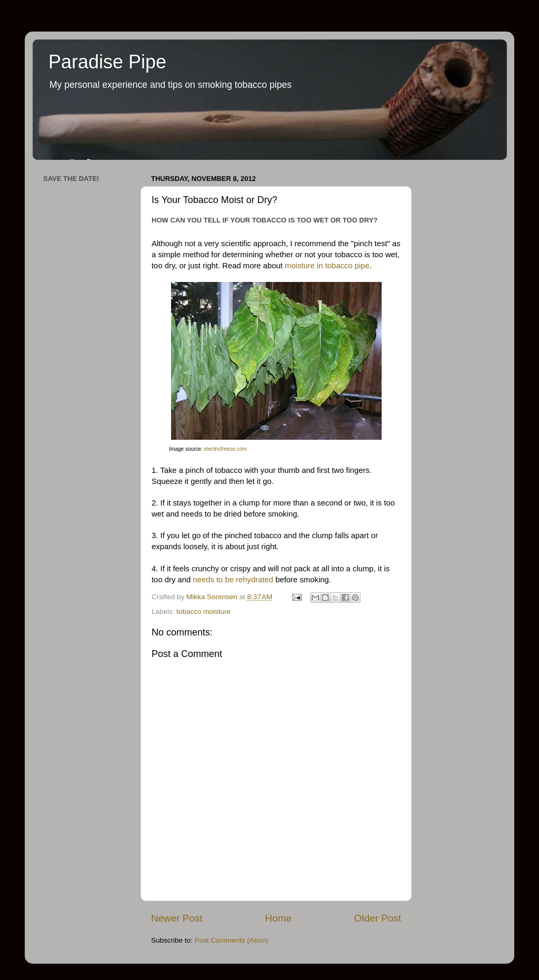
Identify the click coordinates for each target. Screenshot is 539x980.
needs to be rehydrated (233, 580)
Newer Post (177, 918)
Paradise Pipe (107, 62)
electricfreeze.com (225, 449)
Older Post (378, 918)
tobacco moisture (203, 612)
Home (278, 918)
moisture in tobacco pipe (327, 266)
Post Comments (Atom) (232, 940)
